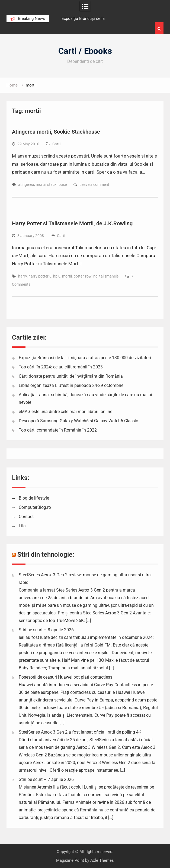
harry (23, 276)
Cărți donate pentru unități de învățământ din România (71, 376)
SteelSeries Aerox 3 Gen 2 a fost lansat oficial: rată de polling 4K (80, 732)
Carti (56, 144)
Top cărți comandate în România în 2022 (58, 430)
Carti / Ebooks (85, 51)
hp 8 (57, 276)
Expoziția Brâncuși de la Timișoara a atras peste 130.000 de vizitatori (85, 358)
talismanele (109, 276)
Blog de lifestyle (34, 498)
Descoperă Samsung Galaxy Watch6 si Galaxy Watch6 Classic (78, 421)
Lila (22, 526)
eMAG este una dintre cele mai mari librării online (65, 412)
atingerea (26, 184)
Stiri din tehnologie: (46, 555)
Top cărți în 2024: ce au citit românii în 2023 (61, 367)
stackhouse (57, 184)
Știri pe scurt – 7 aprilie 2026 (46, 779)
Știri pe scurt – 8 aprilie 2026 (46, 630)
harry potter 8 (40, 276)
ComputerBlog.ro (35, 507)
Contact (26, 517)
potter (78, 276)
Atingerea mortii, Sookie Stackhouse (56, 132)
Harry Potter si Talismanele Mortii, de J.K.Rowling (72, 223)
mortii (41, 184)
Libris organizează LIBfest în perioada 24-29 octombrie (71, 385)
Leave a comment (94, 184)
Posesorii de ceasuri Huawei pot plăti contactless (65, 677)
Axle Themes (102, 860)
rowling (91, 276)
